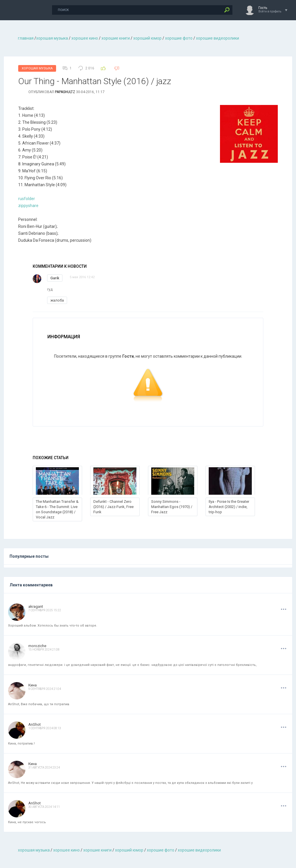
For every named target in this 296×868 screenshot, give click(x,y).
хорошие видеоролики (218, 38)
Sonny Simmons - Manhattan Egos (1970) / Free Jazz (172, 507)
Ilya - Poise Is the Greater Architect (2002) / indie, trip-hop (229, 507)
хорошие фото (179, 38)
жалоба (57, 300)
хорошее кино (85, 38)
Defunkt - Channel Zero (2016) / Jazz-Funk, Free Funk (113, 507)
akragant (36, 606)
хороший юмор (147, 38)
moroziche (37, 646)
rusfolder (27, 199)
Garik (55, 278)
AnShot (35, 724)
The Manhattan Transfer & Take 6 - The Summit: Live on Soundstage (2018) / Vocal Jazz (57, 509)
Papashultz (65, 92)
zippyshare (28, 206)
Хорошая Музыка (37, 68)
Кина (33, 685)
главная (26, 38)
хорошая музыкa (52, 38)
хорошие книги (116, 38)
